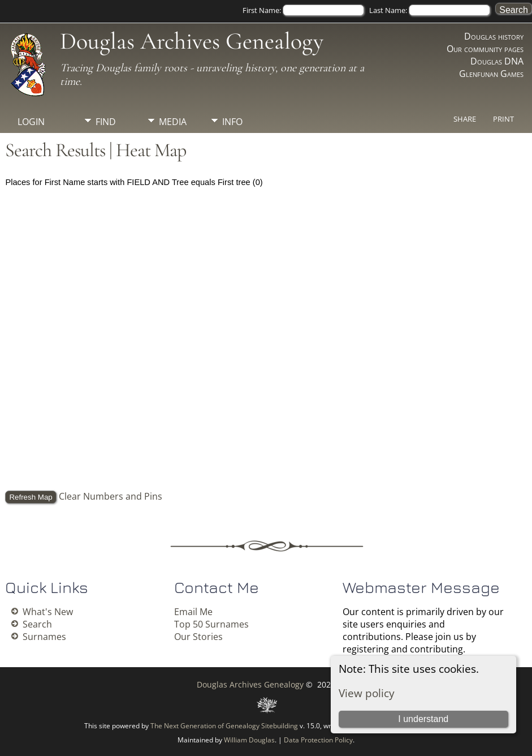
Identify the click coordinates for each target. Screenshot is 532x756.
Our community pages (485, 49)
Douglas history (494, 36)
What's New (48, 612)
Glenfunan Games (491, 74)
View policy (367, 693)
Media (173, 122)
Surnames (44, 637)
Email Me (193, 612)
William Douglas (249, 740)
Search (37, 624)
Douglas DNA (497, 61)
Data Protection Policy (318, 740)
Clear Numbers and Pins (111, 496)
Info (232, 122)
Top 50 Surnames (211, 624)
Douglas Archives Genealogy (192, 41)
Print (503, 119)
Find (106, 122)
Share (465, 119)
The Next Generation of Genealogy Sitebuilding (224, 726)
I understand (423, 719)
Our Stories (198, 637)
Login (31, 122)
